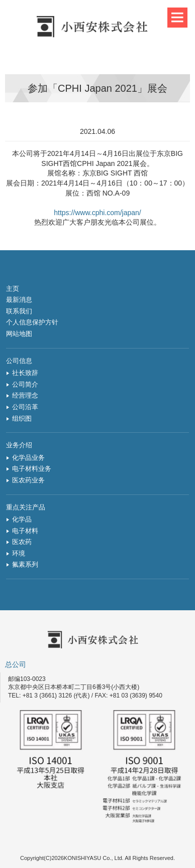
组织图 (22, 418)
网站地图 (19, 334)
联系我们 (19, 311)
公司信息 (19, 361)
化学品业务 (28, 458)
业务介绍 (19, 445)
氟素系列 (25, 564)
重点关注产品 (26, 507)
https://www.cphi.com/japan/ (97, 213)
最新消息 (19, 300)
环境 (19, 553)
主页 (13, 289)
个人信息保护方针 (32, 322)
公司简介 (25, 384)
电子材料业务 (32, 469)
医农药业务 (28, 480)
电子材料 (25, 531)
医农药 (22, 542)
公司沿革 (25, 407)
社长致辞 (25, 373)
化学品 (22, 519)
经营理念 (25, 395)
